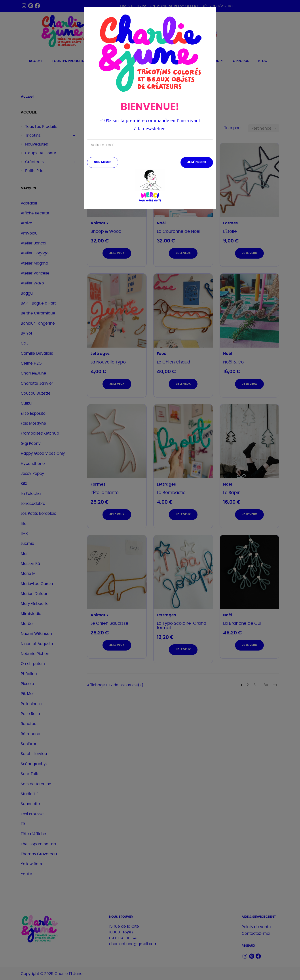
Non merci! (103, 162)
